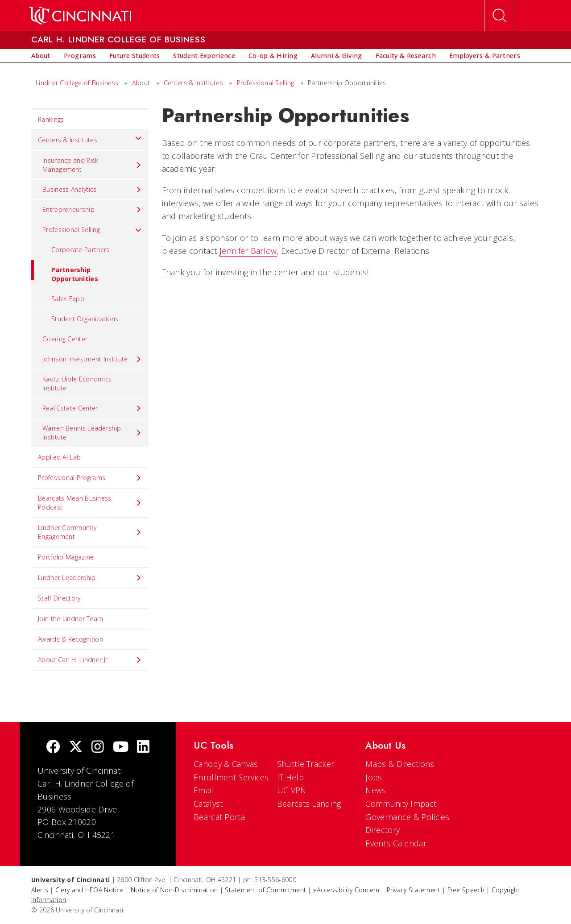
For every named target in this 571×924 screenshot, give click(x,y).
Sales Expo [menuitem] (68, 299)
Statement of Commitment (265, 890)
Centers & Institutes (193, 83)
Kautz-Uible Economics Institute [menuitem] (77, 383)
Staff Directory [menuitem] (59, 598)
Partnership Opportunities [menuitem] (65, 271)
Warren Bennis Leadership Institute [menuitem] (92, 433)
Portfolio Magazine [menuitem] (66, 557)
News (376, 790)
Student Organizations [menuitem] (85, 319)
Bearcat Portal (220, 817)
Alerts (40, 890)
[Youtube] (121, 748)
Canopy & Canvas (226, 764)
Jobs (374, 777)
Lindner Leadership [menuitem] (90, 578)
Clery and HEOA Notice (89, 890)
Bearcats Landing (309, 804)
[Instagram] (98, 748)
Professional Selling (266, 83)
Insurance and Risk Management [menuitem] (92, 165)
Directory (383, 830)
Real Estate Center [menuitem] (92, 408)
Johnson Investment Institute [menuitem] (92, 359)
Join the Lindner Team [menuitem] (70, 619)
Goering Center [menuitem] (65, 339)
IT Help (290, 777)
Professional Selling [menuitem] (92, 230)
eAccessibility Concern (346, 890)
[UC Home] (80, 16)
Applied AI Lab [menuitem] (59, 457)
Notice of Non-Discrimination (174, 890)
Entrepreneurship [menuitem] (92, 210)
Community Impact (401, 804)
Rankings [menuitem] (51, 119)
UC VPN (292, 790)
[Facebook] (53, 748)
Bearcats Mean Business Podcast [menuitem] (90, 503)
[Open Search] (500, 16)
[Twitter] (76, 748)
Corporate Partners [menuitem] (80, 250)
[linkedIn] (143, 748)
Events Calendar (396, 843)
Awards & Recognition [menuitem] (70, 639)
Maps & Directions (400, 764)
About (141, 83)
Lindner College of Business (77, 83)
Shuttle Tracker (306, 764)
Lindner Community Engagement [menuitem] (90, 532)
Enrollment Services (231, 777)
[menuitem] (41, 56)
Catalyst (208, 804)
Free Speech (466, 890)
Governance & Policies (407, 817)
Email (204, 790)
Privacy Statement (414, 890)
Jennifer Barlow (248, 251)
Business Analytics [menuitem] (92, 190)
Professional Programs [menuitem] (90, 478)
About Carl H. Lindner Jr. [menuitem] (90, 660)
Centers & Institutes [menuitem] (90, 138)
